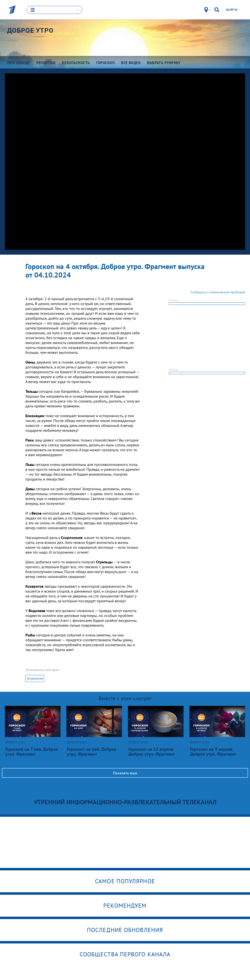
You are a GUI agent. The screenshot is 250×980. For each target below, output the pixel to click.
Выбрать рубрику (164, 62)
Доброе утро (30, 30)
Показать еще (125, 773)
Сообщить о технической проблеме (218, 292)
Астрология (35, 678)
